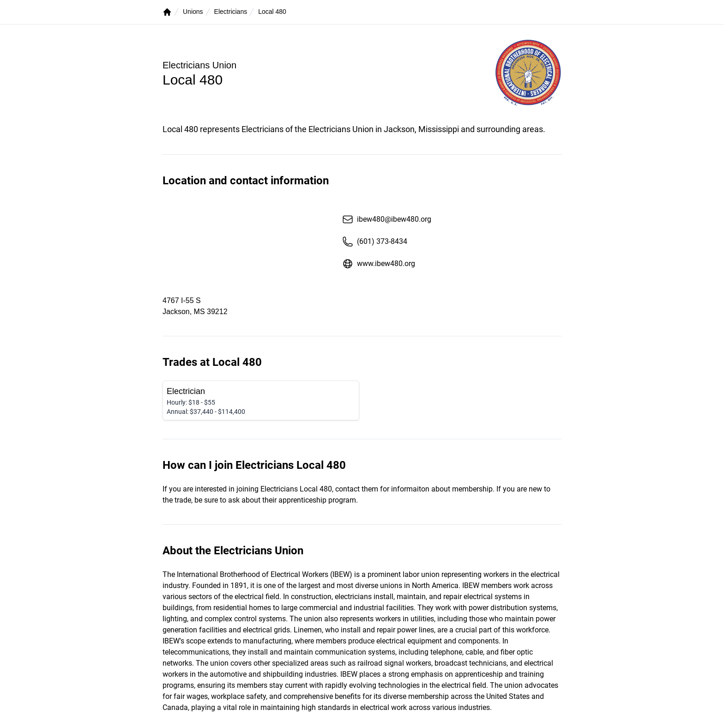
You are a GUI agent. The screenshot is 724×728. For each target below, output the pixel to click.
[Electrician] (261, 400)
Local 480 (272, 12)
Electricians (231, 12)
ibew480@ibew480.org (387, 219)
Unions (193, 12)
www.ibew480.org (379, 264)
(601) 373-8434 (375, 242)
